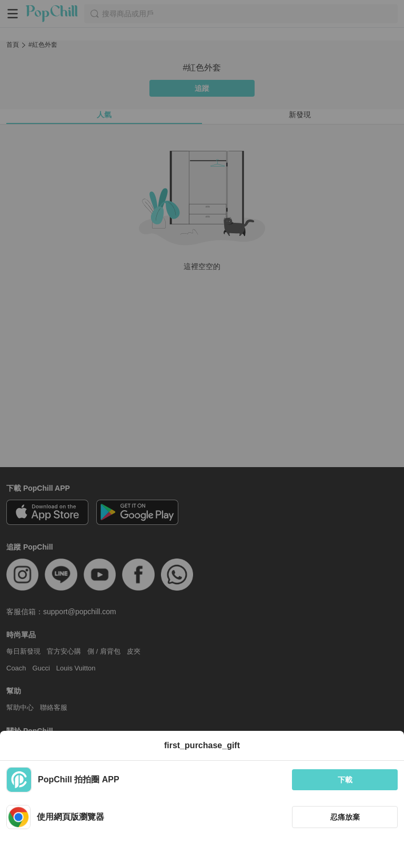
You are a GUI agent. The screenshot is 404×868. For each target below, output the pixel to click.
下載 (345, 780)
